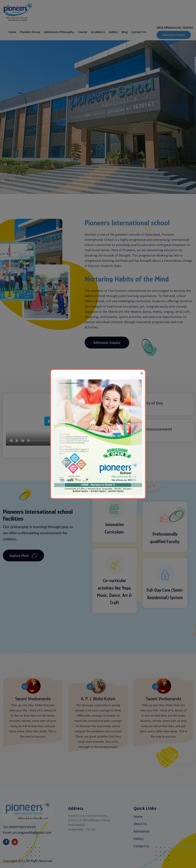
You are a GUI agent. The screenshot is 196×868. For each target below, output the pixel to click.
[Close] (142, 373)
